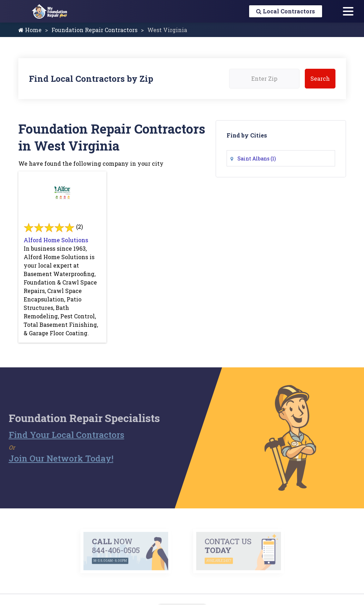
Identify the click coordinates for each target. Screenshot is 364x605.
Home (30, 30)
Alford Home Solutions (56, 240)
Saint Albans (257, 158)
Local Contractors (286, 11)
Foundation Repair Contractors (94, 30)
